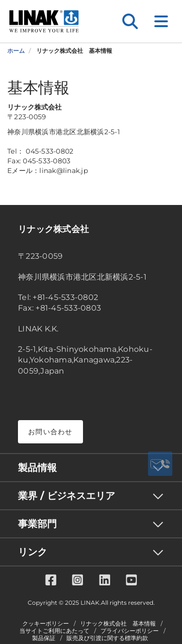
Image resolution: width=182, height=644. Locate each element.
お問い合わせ (50, 432)
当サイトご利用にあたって (54, 631)
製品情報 (37, 468)
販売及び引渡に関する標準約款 (107, 638)
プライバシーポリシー (130, 631)
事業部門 (37, 524)
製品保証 (44, 638)
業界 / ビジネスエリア (66, 496)
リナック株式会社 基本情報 (118, 624)
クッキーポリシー (46, 624)
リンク (33, 552)
